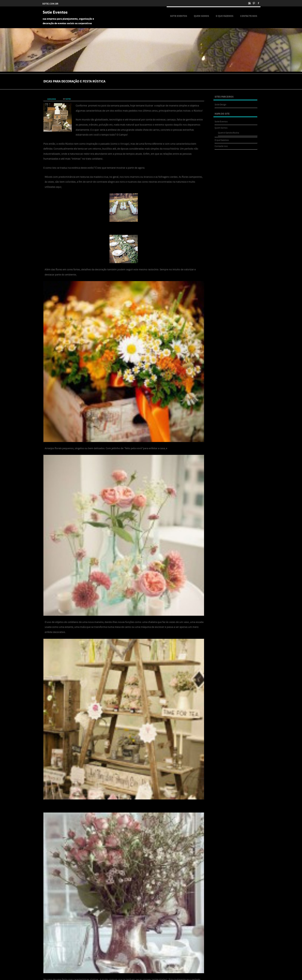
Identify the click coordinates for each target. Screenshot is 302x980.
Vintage (124, 144)
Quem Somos (201, 16)
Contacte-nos (249, 16)
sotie (68, 99)
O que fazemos (225, 16)
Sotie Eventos (55, 12)
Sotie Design (220, 105)
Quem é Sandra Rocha (228, 133)
